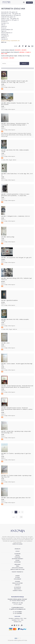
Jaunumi (18, 576)
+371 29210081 (17, 613)
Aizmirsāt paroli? (17, 591)
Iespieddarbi (17, 562)
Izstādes (18, 577)
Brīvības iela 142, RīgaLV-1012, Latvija (18, 603)
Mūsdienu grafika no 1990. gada (10, 20)
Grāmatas (5, 34)
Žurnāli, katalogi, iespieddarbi (10, 41)
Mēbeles (4, 37)
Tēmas (18, 566)
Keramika (4, 22)
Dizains (18, 560)
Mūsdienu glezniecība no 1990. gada (11, 15)
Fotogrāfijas (5, 36)
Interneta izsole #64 (13, 9)
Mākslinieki (18, 564)
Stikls (3, 25)
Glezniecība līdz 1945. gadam (9, 12)
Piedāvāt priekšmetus (17, 572)
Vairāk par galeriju (17, 544)
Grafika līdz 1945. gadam (8, 17)
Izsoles (18, 551)
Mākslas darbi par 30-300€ (18, 569)
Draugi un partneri (18, 583)
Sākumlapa (18, 549)
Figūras (4, 31)
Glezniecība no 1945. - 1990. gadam (11, 14)
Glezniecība (17, 554)
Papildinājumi (17, 579)
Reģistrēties (17, 589)
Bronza (4, 28)
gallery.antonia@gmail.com (17, 609)
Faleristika (4, 39)
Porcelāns (5, 23)
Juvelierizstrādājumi (7, 30)
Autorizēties (18, 587)
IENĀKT (29, 3)
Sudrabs (4, 26)
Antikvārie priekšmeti (18, 559)
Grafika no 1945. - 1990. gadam (10, 18)
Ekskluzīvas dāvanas (18, 568)
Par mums (18, 581)
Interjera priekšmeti (7, 33)
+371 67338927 (17, 612)
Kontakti (18, 585)
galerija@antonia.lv (17, 607)
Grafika (17, 555)
